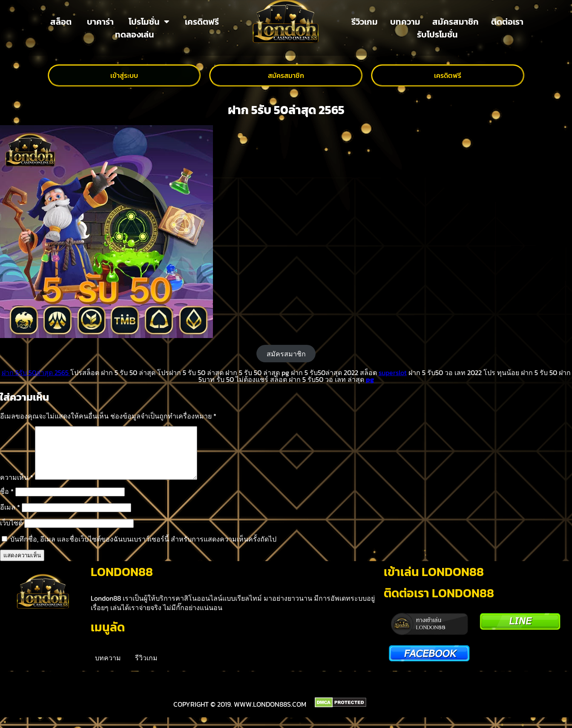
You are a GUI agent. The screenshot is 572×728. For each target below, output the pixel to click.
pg (370, 379)
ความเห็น (17, 487)
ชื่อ (7, 502)
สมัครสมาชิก (456, 22)
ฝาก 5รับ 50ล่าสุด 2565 (36, 373)
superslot (393, 373)
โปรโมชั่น (149, 22)
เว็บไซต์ (11, 533)
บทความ (405, 22)
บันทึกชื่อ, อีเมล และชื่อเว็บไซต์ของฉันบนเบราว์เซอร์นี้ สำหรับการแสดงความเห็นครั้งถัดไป (143, 549)
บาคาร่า (100, 22)
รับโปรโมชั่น (437, 34)
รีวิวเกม (365, 22)
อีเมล (10, 517)
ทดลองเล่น (135, 34)
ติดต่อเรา (507, 22)
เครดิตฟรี (202, 22)
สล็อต (61, 22)
